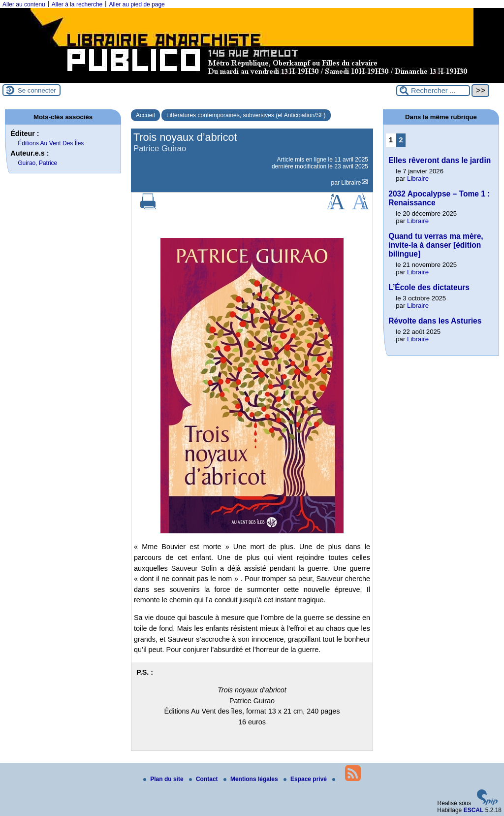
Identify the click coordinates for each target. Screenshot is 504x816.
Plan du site (164, 779)
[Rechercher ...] (433, 91)
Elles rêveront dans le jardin (440, 160)
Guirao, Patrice (37, 163)
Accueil (145, 115)
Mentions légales (252, 779)
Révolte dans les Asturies (435, 321)
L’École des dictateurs (429, 287)
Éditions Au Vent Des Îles (51, 143)
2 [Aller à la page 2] (401, 140)
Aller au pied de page (137, 4)
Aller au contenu (24, 4)
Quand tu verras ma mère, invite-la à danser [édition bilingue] (436, 245)
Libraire (351, 183)
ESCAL (474, 810)
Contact (204, 779)
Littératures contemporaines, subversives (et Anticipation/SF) (246, 115)
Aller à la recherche (77, 4)
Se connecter (37, 90)
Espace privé (306, 779)
